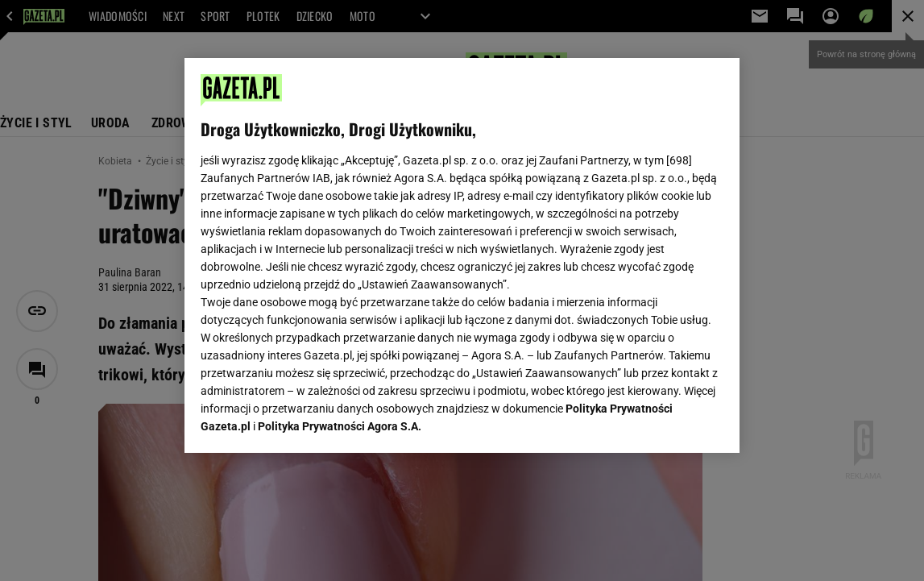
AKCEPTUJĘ (668, 421)
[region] (462, 255)
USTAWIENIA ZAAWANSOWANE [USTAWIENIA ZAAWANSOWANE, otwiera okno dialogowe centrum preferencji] (307, 421)
